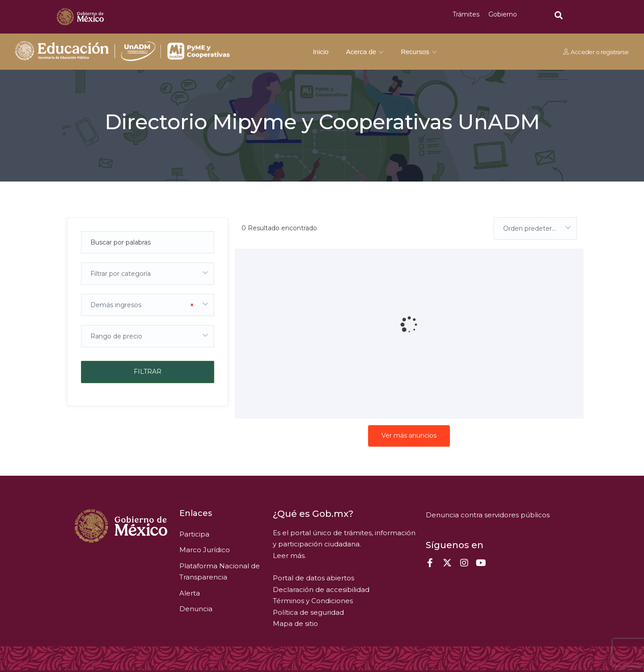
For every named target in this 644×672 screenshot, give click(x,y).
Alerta (190, 593)
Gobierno (503, 14)
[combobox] (148, 274)
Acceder (583, 52)
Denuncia (196, 609)
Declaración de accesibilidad (321, 590)
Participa (194, 534)
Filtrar (148, 372)
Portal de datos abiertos (314, 578)
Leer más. (289, 556)
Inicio (321, 52)
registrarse (614, 52)
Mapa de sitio (295, 623)
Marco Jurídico (205, 550)
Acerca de (365, 52)
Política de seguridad (308, 612)
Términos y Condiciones (313, 601)
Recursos (419, 52)
